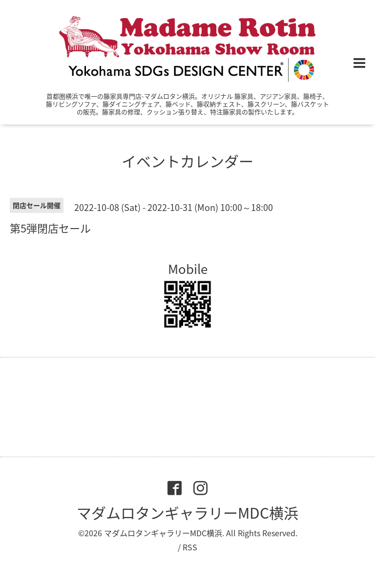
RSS (190, 547)
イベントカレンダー (187, 161)
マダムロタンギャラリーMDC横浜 (187, 513)
